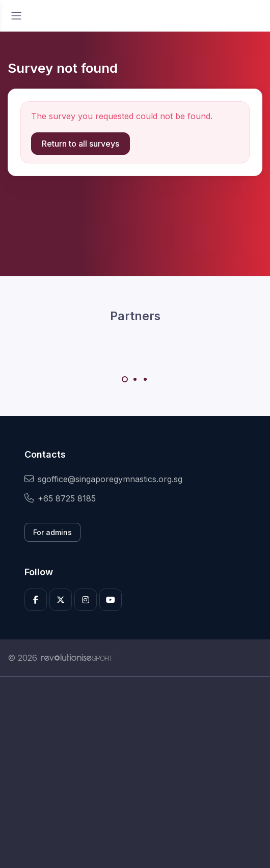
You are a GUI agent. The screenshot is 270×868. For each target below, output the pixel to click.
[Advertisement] (135, 772)
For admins (52, 532)
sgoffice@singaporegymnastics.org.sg (103, 479)
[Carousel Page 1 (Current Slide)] (125, 379)
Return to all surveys (80, 144)
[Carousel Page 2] (135, 379)
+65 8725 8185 (60, 498)
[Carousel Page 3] (145, 379)
